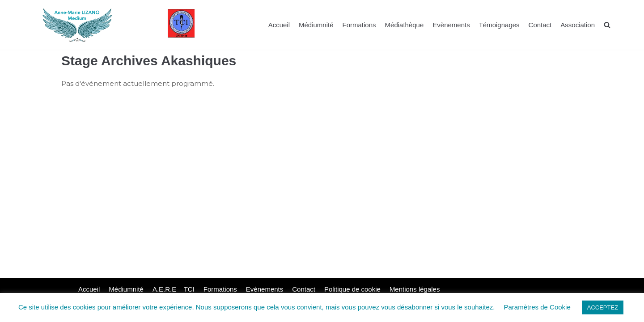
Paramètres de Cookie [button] (537, 307)
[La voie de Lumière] (77, 25)
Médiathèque (405, 25)
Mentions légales (415, 289)
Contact (540, 25)
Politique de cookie (352, 289)
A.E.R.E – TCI (174, 289)
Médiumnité (316, 25)
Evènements (451, 25)
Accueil (279, 25)
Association (578, 25)
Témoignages (499, 25)
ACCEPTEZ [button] (603, 307)
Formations (359, 25)
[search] (607, 25)
